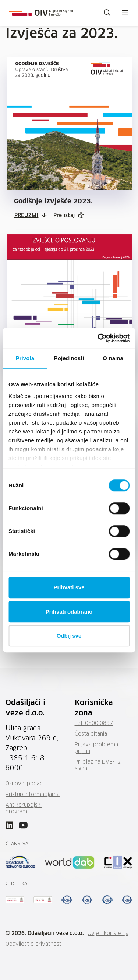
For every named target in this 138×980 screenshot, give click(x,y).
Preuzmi (26, 216)
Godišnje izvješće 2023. (53, 202)
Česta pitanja (91, 734)
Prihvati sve (69, 587)
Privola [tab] (25, 358)
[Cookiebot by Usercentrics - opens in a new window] (98, 338)
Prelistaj (64, 216)
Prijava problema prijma (96, 748)
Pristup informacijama (33, 795)
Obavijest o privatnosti (34, 944)
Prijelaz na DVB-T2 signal (98, 765)
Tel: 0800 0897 (94, 723)
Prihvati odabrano (69, 612)
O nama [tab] (113, 358)
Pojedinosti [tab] (69, 358)
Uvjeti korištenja (108, 934)
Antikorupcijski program (24, 809)
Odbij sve (69, 636)
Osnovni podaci (24, 784)
